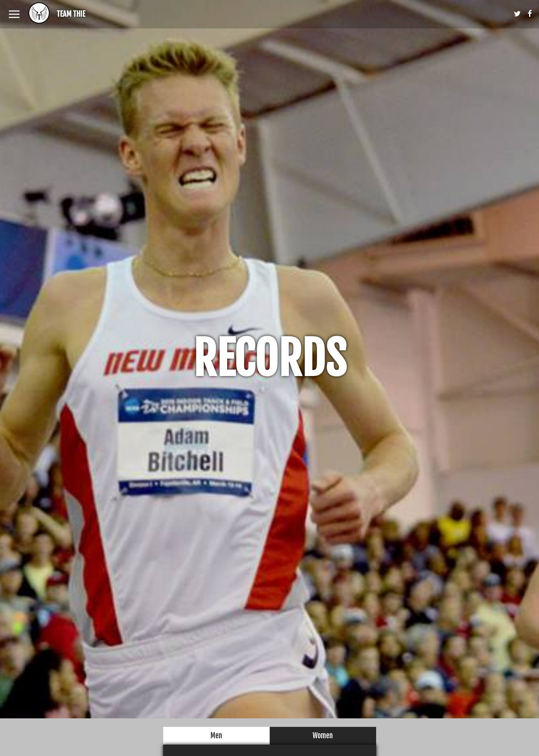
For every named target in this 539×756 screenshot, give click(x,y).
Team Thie (71, 14)
